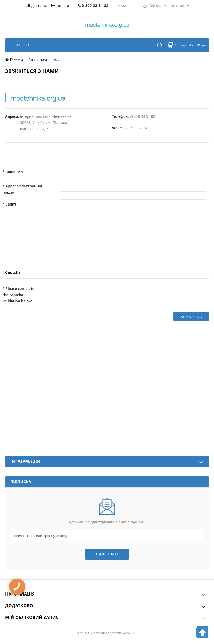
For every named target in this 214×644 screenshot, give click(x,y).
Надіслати (107, 554)
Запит (11, 204)
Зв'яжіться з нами (44, 60)
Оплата (61, 6)
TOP (202, 632)
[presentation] (82, 294)
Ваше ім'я (14, 172)
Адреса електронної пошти (22, 189)
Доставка (37, 6)
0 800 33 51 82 (93, 6)
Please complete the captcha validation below (18, 295)
